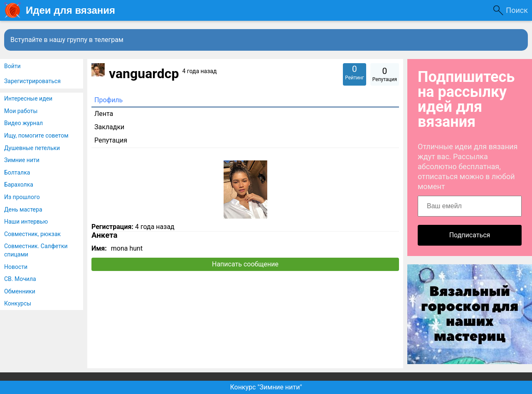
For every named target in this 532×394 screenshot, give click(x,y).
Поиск (517, 10)
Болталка (17, 172)
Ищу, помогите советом (36, 135)
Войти (12, 66)
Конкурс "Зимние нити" (266, 387)
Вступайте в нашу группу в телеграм (67, 40)
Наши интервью (26, 222)
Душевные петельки (32, 148)
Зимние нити (22, 160)
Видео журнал (23, 123)
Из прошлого (22, 197)
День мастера (23, 209)
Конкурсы (18, 303)
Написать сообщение (245, 264)
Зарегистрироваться (32, 81)
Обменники (20, 291)
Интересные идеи (28, 98)
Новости (16, 267)
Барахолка (19, 185)
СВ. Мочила (20, 279)
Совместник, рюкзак (32, 234)
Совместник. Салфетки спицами (36, 250)
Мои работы (21, 111)
